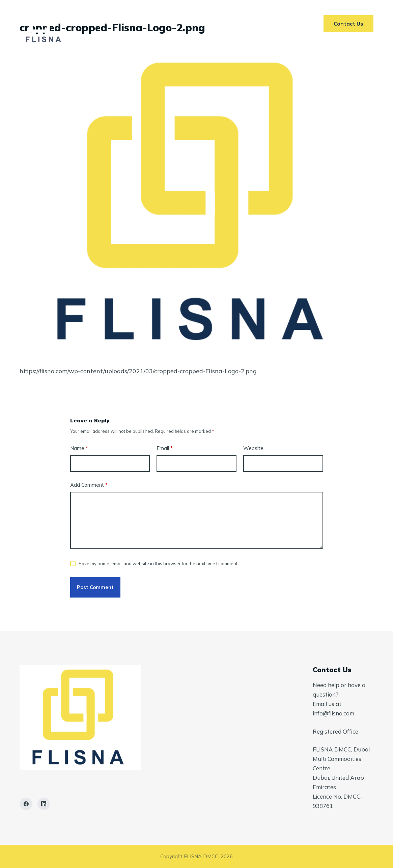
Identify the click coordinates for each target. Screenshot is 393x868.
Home (107, 24)
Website (253, 448)
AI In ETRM (230, 24)
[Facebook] (26, 804)
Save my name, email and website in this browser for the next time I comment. (159, 564)
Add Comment (89, 485)
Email (165, 448)
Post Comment (95, 587)
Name (79, 448)
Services (145, 24)
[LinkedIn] (44, 804)
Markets (187, 24)
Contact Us (278, 24)
